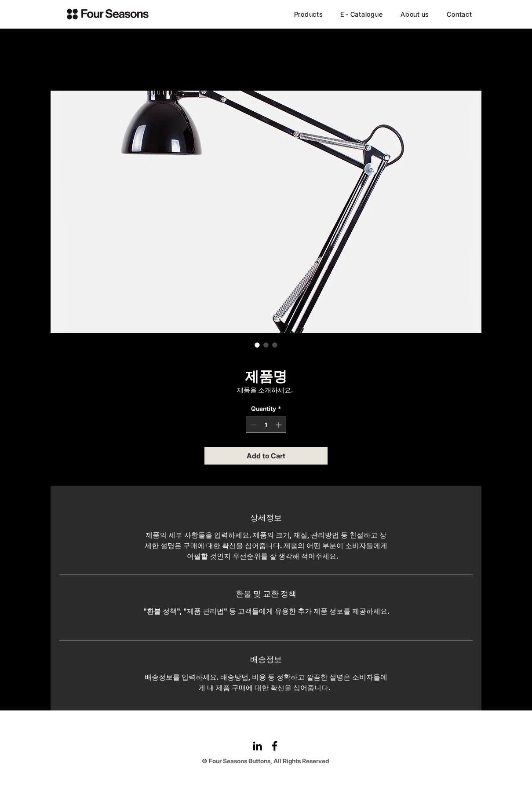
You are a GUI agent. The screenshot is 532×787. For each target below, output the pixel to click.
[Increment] (279, 425)
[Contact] (459, 14)
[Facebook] (275, 746)
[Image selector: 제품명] (257, 345)
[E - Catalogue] (361, 14)
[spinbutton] (266, 425)
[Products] (308, 14)
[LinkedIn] (257, 746)
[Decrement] (253, 425)
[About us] (415, 14)
